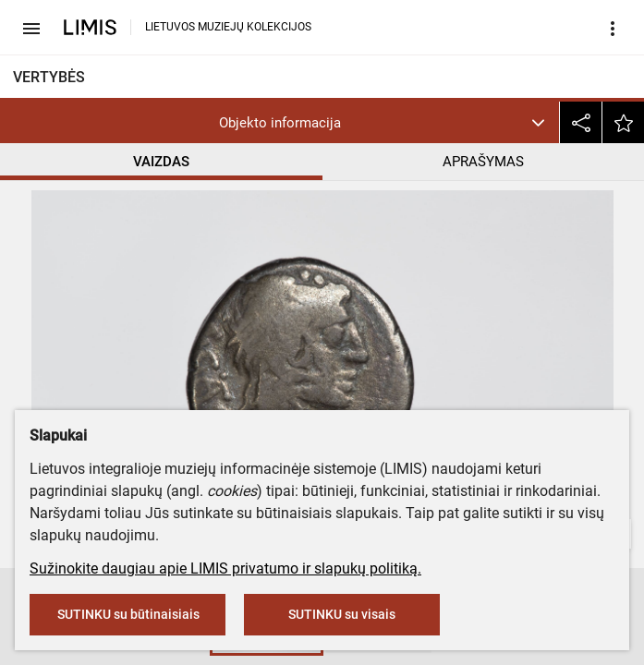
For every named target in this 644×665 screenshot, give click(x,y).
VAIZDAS (161, 162)
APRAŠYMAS (483, 162)
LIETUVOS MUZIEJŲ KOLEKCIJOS (228, 27)
